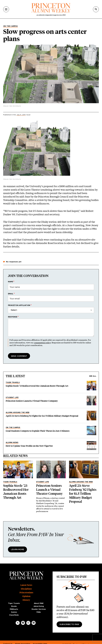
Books (14, 606)
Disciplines (26, 589)
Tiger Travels (13, 382)
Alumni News (12, 443)
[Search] (96, 9)
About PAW (39, 603)
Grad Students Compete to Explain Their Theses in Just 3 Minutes (38, 431)
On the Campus (10, 26)
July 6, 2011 (21, 115)
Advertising (39, 606)
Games (14, 612)
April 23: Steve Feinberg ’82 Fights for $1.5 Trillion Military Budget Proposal (42, 416)
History (26, 600)
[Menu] (6, 9)
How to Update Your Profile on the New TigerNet (29, 446)
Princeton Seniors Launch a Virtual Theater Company (32, 401)
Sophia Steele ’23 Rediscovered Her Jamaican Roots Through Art (37, 386)
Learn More (17, 550)
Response (13, 317)
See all (93, 376)
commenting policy (42, 343)
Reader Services (39, 609)
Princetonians (26, 593)
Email (11, 294)
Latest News (26, 585)
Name (10, 282)
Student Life (12, 398)
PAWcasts (14, 609)
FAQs (39, 612)
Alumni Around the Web (18, 413)
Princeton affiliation (19, 305)
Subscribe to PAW (69, 624)
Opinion (26, 596)
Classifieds (14, 615)
